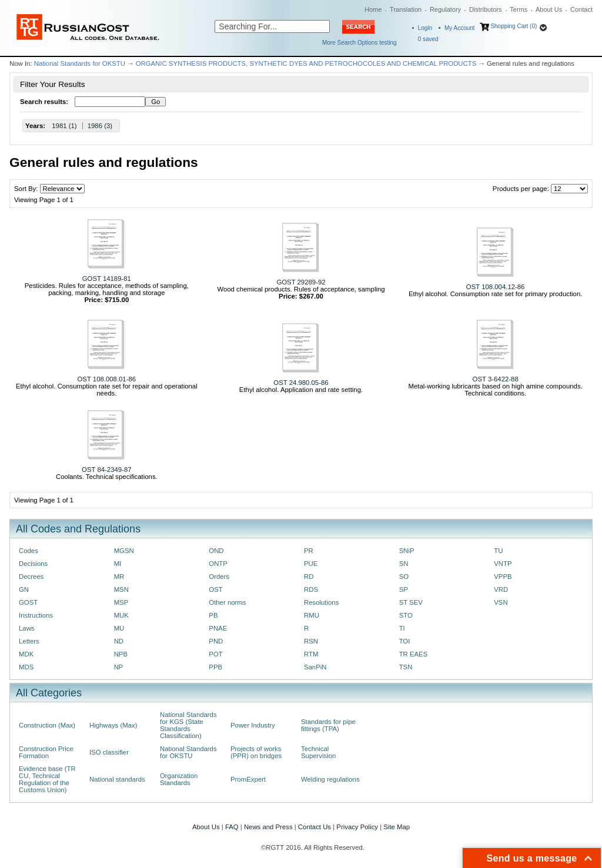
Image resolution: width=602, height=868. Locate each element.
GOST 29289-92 (301, 282)
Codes (29, 551)
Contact (581, 9)
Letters (29, 641)
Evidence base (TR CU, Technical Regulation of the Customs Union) (47, 779)
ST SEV (411, 602)
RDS (311, 589)
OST (215, 589)
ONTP (218, 564)
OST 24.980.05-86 (301, 383)
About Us (549, 9)
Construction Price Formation (46, 752)
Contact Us (315, 827)
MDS (26, 667)
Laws (27, 628)
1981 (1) (64, 126)
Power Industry (253, 725)
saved (428, 39)
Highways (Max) (113, 725)
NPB (121, 654)
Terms (519, 9)
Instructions (36, 615)
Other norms (227, 602)
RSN (311, 641)
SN (404, 564)
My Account (460, 28)
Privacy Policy (357, 827)
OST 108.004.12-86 (496, 287)
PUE (311, 564)
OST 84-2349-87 (106, 470)
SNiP (407, 551)
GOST (28, 602)
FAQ (232, 827)
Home (373, 9)
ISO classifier (109, 752)
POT (215, 654)
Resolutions (321, 602)
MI (118, 564)
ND (119, 641)
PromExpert (248, 779)
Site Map (397, 827)
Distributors (486, 9)
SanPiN (315, 667)
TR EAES (414, 654)
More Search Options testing (359, 43)
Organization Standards (179, 779)
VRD (501, 589)
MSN (121, 589)
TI (402, 628)
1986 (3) (100, 126)
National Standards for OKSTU (80, 63)
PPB (215, 667)
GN (24, 589)
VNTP (503, 564)
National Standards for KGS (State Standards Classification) (188, 725)
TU (498, 551)
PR (309, 551)
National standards (117, 779)
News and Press (268, 827)
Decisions (33, 564)
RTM (311, 654)
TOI (405, 641)
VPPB (503, 577)
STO (406, 615)
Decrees (31, 577)
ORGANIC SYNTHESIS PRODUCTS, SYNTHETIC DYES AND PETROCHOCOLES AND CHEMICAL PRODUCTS (306, 63)
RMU (312, 615)
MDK (26, 654)
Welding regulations (330, 779)
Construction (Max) (47, 725)
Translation (406, 9)
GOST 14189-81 (107, 279)
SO (404, 577)
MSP (121, 602)
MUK (121, 615)
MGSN (124, 551)
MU (119, 628)
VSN (501, 602)
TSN (406, 667)
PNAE (218, 628)
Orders (219, 577)
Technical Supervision (318, 752)
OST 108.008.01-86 (107, 379)
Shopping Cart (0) (514, 26)
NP (119, 667)
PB (213, 615)
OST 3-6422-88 (496, 379)
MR (119, 577)
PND (216, 641)
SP (404, 589)
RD (309, 577)
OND (216, 551)
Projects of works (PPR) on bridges (256, 752)
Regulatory (445, 9)
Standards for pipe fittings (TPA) (328, 725)
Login (425, 28)
